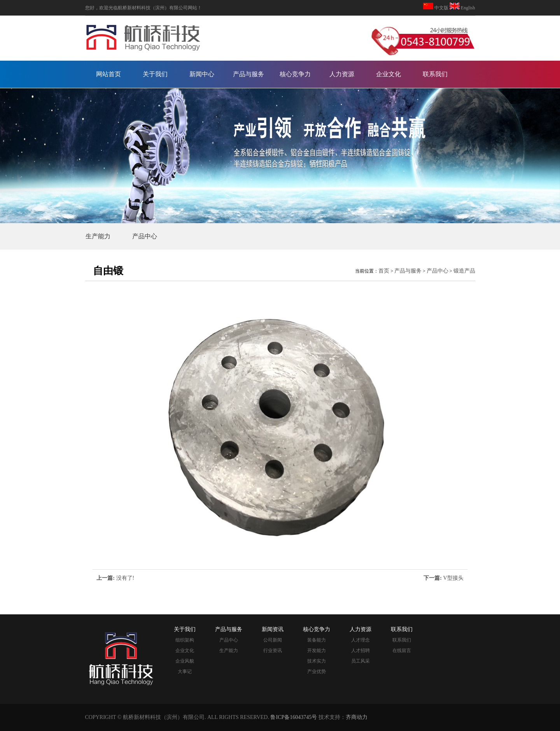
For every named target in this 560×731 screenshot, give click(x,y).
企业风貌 (185, 661)
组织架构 (185, 640)
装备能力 (317, 640)
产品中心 (145, 236)
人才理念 (360, 640)
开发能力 (317, 651)
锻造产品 (464, 271)
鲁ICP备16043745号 (294, 717)
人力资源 (342, 74)
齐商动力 (357, 717)
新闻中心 (202, 74)
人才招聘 (360, 651)
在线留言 (402, 651)
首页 (384, 271)
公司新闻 (273, 640)
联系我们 (435, 74)
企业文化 (388, 74)
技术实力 (317, 661)
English (467, 8)
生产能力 (98, 236)
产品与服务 (248, 74)
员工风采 (360, 661)
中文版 (441, 8)
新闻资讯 (273, 629)
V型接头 (453, 578)
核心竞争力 (295, 74)
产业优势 (317, 672)
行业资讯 (273, 651)
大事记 (185, 672)
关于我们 (155, 74)
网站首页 (108, 74)
